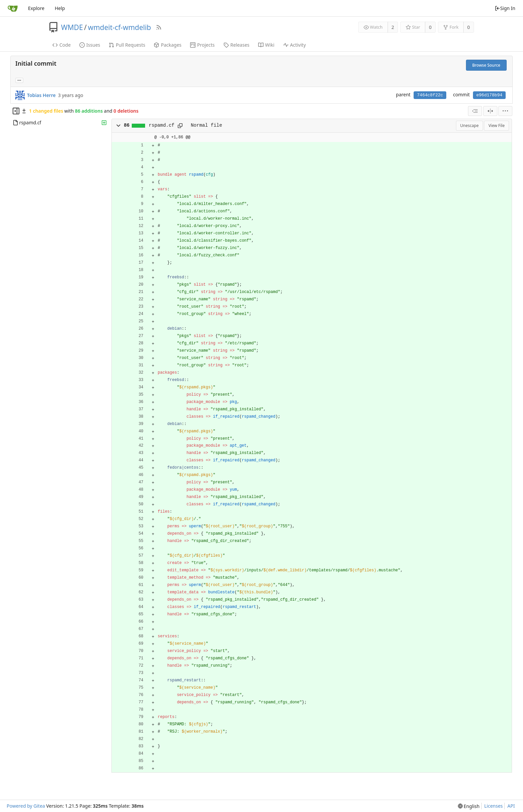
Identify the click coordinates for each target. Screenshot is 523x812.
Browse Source (486, 65)
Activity (295, 45)
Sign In (505, 8)
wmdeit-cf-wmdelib (119, 27)
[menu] (505, 111)
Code (62, 45)
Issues (90, 45)
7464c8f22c (430, 95)
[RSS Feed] (159, 27)
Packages (168, 45)
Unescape (469, 125)
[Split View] (490, 111)
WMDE (72, 27)
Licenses (494, 806)
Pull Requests (127, 45)
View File (496, 125)
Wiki (266, 45)
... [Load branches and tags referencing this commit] (19, 80)
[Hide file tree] (16, 111)
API (511, 806)
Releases (236, 45)
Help (60, 8)
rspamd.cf (162, 125)
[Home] (13, 8)
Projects (202, 45)
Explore (36, 8)
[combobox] (475, 111)
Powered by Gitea (26, 806)
